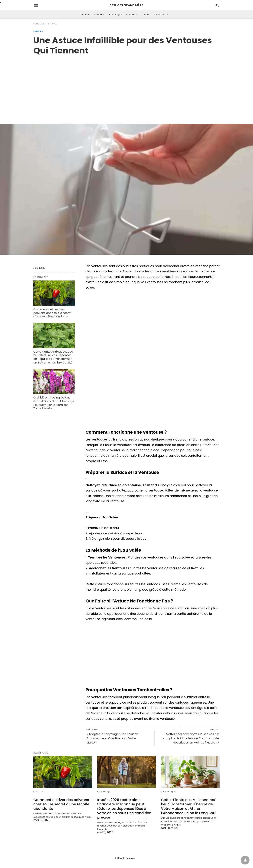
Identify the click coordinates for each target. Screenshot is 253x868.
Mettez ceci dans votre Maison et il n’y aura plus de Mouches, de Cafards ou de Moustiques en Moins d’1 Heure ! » (190, 738)
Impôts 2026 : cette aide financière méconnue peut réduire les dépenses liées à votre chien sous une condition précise (124, 809)
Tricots (145, 15)
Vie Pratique (161, 15)
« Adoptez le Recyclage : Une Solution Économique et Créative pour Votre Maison (112, 738)
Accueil (85, 15)
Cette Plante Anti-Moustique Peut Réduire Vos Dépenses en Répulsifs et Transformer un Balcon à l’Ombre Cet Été (53, 357)
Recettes (132, 15)
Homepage (39, 24)
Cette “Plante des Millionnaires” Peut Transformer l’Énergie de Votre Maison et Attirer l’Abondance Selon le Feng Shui (189, 806)
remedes (99, 15)
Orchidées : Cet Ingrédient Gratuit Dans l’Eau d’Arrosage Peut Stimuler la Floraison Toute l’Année (54, 403)
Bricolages (116, 15)
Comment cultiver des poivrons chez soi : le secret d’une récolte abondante (52, 313)
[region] (126, 86)
